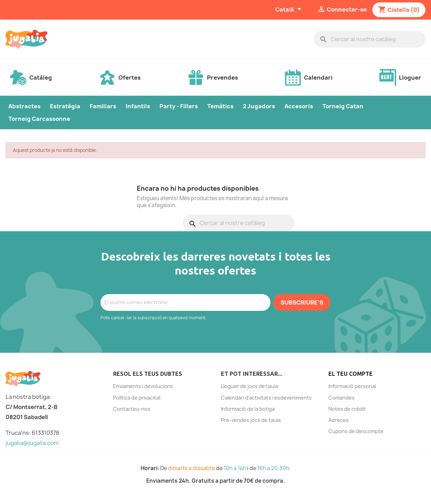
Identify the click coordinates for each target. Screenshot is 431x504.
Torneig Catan (343, 106)
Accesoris (299, 106)
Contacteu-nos (132, 409)
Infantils (138, 106)
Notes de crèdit (347, 409)
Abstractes (24, 106)
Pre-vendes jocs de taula (251, 420)
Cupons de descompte (356, 431)
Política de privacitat (137, 398)
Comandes (341, 398)
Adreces (339, 420)
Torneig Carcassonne (39, 119)
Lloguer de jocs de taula (249, 386)
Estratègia (65, 106)
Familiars (103, 106)
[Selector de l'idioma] (289, 10)
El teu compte (351, 374)
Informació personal (352, 386)
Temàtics (220, 106)
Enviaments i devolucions (143, 386)
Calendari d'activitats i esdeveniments (266, 398)
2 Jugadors (259, 106)
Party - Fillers (179, 106)
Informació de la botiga (248, 409)
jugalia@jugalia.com (32, 443)
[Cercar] (370, 39)
